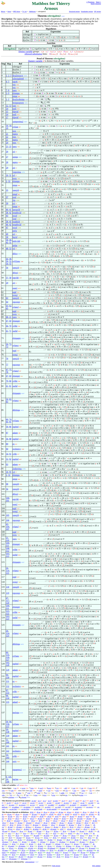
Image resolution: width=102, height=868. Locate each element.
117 (8, 600)
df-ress (52, 842)
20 (7, 729)
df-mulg (62, 848)
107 (8, 529)
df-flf (58, 855)
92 (10, 459)
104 (8, 527)
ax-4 (63, 801)
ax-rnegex (78, 807)
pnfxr (15, 231)
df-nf (92, 812)
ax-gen (55, 801)
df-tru (69, 812)
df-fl (10, 838)
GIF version (97, 12)
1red (14, 219)
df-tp (25, 819)
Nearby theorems (96, 4)
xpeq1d (16, 190)
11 (7, 740)
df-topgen (22, 846)
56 (7, 268)
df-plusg (62, 842)
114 (8, 571)
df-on (45, 823)
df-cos (85, 840)
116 (8, 655)
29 (7, 168)
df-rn (4, 823)
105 (8, 515)
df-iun (56, 819)
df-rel (71, 821)
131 (8, 681)
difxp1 (15, 273)
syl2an (15, 127)
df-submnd (51, 848)
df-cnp (83, 852)
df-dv (58, 857)
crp (27, 795)
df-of (80, 825)
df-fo (11, 825)
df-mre (87, 846)
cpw (3, 791)
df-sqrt (11, 840)
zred (14, 197)
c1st (29, 793)
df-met (15, 850)
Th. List (25, 12)
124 (8, 633)
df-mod (19, 838)
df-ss (64, 816)
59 (7, 427)
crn (67, 791)
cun (74, 788)
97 (7, 690)
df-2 (10, 833)
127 (8, 660)
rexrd (15, 216)
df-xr (48, 831)
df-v (18, 816)
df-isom (35, 825)
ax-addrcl (62, 805)
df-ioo (56, 836)
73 (7, 347)
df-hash (64, 838)
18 (10, 126)
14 (7, 109)
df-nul (80, 816)
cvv (57, 788)
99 (7, 675)
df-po (25, 821)
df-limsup (30, 840)
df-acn (13, 831)
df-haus (92, 852)
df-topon (90, 850)
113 (8, 556)
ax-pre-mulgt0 (52, 809)
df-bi (32, 812)
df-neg (82, 831)
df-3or (53, 812)
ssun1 (15, 288)
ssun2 (15, 504)
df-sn (10, 819)
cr (46, 793)
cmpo (19, 793)
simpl (15, 194)
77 (7, 365)
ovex (15, 178)
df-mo (9, 814)
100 (8, 498)
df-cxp (76, 857)
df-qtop (59, 846)
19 (7, 128)
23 (7, 147)
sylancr (16, 345)
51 (10, 242)
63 (7, 298)
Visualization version (87, 12)
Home (9, 12)
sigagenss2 (17, 770)
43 (7, 216)
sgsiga (15, 157)
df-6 (40, 833)
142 (8, 751)
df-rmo (91, 814)
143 (8, 757)
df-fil (32, 855)
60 (7, 419)
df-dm (95, 821)
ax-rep (41, 803)
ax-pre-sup (65, 809)
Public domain (56, 866)
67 (7, 321)
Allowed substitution (33, 54)
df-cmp (5, 855)
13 (10, 106)
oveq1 (15, 295)
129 (8, 670)
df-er (79, 827)
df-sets (15, 842)
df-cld (23, 852)
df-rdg (56, 827)
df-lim (53, 823)
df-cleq (34, 814)
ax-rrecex (90, 807)
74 (10, 419)
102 (8, 663)
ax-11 (17, 803)
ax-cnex (12, 805)
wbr (31, 791)
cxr (83, 793)
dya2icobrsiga (19, 99)
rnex (14, 137)
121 (8, 611)
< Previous (90, 2)
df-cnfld (60, 850)
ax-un (82, 803)
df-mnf (39, 831)
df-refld (71, 850)
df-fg (51, 850)
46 (7, 225)
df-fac (46, 838)
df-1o (64, 827)
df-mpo (71, 825)
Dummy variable (35, 61)
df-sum (59, 840)
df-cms (40, 857)
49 (7, 234)
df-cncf (12, 857)
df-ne (59, 814)
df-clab (26, 814)
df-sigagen (13, 859)
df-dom (26, 829)
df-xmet (5, 850)
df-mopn (33, 850)
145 (10, 777)
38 (7, 213)
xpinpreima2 (18, 122)
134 (8, 698)
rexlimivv (17, 449)
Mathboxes (32, 12)
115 (8, 573)
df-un (49, 816)
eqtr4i (15, 82)
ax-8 (91, 801)
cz (19, 795)
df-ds (40, 844)
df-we (55, 821)
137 (8, 726)
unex (15, 147)
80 (10, 381)
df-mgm (21, 848)
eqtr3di (16, 278)
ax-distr (38, 807)
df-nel (67, 814)
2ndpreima (17, 469)
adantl (15, 702)
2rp (14, 200)
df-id (9, 821)
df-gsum (11, 846)
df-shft (73, 838)
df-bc (55, 838)
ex (14, 444)
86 (10, 427)
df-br (71, 819)
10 (7, 755)
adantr (15, 433)
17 (7, 117)
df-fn (86, 823)
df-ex (85, 812)
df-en (18, 829)
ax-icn (41, 805)
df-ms (85, 855)
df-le (64, 831)
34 (7, 454)
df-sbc (25, 816)
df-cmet (30, 857)
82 (10, 399)
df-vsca (5, 844)
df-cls (40, 852)
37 (7, 197)
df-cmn (82, 848)
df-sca (92, 842)
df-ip (14, 844)
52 (10, 261)
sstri (14, 106)
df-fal (77, 812)
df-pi (94, 840)
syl (14, 175)
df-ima (20, 823)
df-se (48, 821)
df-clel (43, 814)
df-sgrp (31, 848)
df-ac (21, 831)
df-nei (49, 852)
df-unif (48, 844)
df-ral (75, 814)
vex (14, 84)
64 (7, 302)
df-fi (62, 829)
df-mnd (40, 848)
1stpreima (17, 172)
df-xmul (46, 836)
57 (7, 278)
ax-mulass (27, 807)
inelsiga (16, 713)
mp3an (16, 779)
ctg (66, 795)
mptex (15, 134)
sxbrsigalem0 (18, 79)
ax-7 (84, 801)
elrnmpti (16, 321)
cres (75, 791)
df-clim (40, 840)
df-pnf (30, 831)
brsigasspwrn (18, 103)
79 (7, 381)
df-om (87, 825)
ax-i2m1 (48, 807)
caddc (62, 793)
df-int (48, 819)
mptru (15, 162)
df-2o (71, 827)
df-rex (83, 814)
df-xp (63, 821)
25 (10, 147)
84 (7, 422)
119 (8, 593)
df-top (80, 850)
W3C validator (96, 866)
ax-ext (32, 803)
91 (10, 454)
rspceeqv (16, 302)
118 (8, 587)
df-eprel (17, 821)
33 (9, 181)
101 (8, 500)
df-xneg (26, 836)
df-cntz (72, 848)
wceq (23, 788)
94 (10, 722)
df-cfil (21, 857)
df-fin (44, 829)
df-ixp (10, 829)
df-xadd (36, 836)
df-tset (22, 844)
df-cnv (79, 821)
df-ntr (31, 852)
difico (15, 254)
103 (8, 554)
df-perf (65, 852)
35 (7, 190)
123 (8, 619)
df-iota (70, 823)
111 (8, 545)
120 (8, 603)
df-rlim (50, 840)
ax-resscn (22, 805)
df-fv (27, 825)
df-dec (86, 833)
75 (10, 370)
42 (10, 213)
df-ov (53, 825)
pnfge (15, 245)
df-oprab (62, 825)
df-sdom (36, 829)
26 (7, 152)
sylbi (15, 454)
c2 (11, 795)
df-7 (47, 833)
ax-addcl (51, 805)
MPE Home (17, 12)
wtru (32, 788)
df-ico (74, 836)
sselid (15, 331)
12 (7, 106)
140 (8, 742)
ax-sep (49, 803)
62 (10, 306)
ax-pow (66, 803)
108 (8, 548)
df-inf (78, 829)
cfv (91, 791)
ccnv (57, 791)
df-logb (85, 857)
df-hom (58, 844)
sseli (14, 109)
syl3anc (16, 421)
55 (10, 264)
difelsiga (16, 410)
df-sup (69, 829)
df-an (38, 812)
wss (90, 788)
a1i (14, 152)
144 (8, 761)
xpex (15, 90)
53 (10, 248)
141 (8, 746)
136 (8, 724)
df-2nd (10, 827)
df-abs (20, 840)
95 (10, 472)
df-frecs (28, 827)
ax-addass (15, 807)
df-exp (37, 838)
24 (7, 143)
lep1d (15, 237)
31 (10, 175)
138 (8, 732)
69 (10, 321)
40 (7, 210)
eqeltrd (16, 427)
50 (7, 261)
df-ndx (33, 842)
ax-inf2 (91, 803)
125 (8, 636)
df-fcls (67, 855)
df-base (43, 842)
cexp (54, 795)
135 (8, 702)
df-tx (14, 855)
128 (8, 665)
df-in (57, 816)
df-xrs (49, 846)
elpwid (16, 111)
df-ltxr (56, 831)
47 (7, 228)
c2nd (38, 793)
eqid (14, 292)
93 (7, 464)
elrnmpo (16, 93)
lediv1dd (16, 241)
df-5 (32, 833)
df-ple (31, 844)
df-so (33, 821)
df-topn (86, 844)
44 (7, 259)
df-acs (11, 848)
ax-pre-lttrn (25, 809)
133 (8, 693)
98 (7, 484)
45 (10, 222)
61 (7, 331)
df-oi (85, 829)
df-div (91, 831)
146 (8, 782)
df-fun (79, 823)
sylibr (15, 326)
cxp (49, 791)
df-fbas (43, 850)
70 (10, 326)
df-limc (49, 857)
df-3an (61, 812)
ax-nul (58, 803)
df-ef (68, 840)
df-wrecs (38, 827)
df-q (10, 836)
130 (8, 677)
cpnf (73, 793)
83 (7, 402)
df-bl (23, 850)
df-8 (55, 833)
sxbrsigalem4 (30, 862)
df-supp (19, 827)
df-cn (74, 852)
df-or (45, 812)
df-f (93, 823)
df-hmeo (23, 855)
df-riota (45, 825)
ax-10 (9, 803)
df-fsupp (53, 829)
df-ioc (65, 836)
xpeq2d (16, 484)
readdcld (16, 222)
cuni (12, 791)
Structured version (74, 12)
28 (7, 162)
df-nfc (51, 814)
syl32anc (16, 261)
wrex (49, 788)
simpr (15, 96)
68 (7, 317)
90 (7, 449)
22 (7, 137)
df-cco (67, 844)
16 (7, 126)
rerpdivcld (17, 213)
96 (7, 696)
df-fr (40, 821)
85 (10, 422)
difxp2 (15, 494)
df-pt (32, 846)
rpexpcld (16, 210)
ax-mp (34, 801)
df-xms (76, 855)
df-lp (57, 852)
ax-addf (76, 809)
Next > (98, 2)
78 (7, 372)
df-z (78, 833)
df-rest (76, 844)
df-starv (82, 842)
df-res (12, 823)
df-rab (10, 816)
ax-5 (70, 801)
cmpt (40, 791)
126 (8, 657)
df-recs (47, 827)
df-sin (76, 840)
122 (8, 613)
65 (7, 308)
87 (7, 433)
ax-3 (49, 801)
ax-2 (44, 801)
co (11, 793)
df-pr (17, 819)
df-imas (69, 846)
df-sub (73, 831)
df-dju (93, 829)
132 (8, 686)
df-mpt (89, 819)
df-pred (29, 823)
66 (7, 326)
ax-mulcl (73, 805)
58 (10, 278)
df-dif (42, 816)
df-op (32, 819)
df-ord (38, 823)
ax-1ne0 (58, 807)
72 (10, 344)
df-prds (40, 846)
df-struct (5, 842)
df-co (87, 821)
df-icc (82, 836)
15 (7, 111)
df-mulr (72, 842)
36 (7, 439)
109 (8, 543)
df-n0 (70, 833)
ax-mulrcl (84, 805)
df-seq (28, 838)
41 (10, 210)
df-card (5, 831)
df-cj (82, 838)
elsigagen (17, 338)
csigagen (11, 797)
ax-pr (75, 803)
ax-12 (24, 803)
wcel (41, 788)
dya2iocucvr (18, 75)
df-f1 (4, 825)
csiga (81, 795)
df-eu (17, 814)
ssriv (15, 761)
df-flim (49, 855)
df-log (67, 857)
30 (7, 722)
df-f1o (19, 825)
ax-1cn (32, 805)
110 (8, 540)
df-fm (41, 855)
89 (7, 444)
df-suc (62, 823)
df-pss (72, 816)
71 (10, 331)
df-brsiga (24, 859)
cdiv (3, 795)
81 (10, 386)
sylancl (16, 307)
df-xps (78, 846)
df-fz (90, 836)
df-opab (80, 819)
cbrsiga (24, 797)
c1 (53, 793)
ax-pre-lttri (13, 809)
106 (8, 520)
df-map (87, 827)
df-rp (17, 836)
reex (14, 131)
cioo (36, 795)
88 (10, 439)
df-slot (24, 842)
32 (7, 459)
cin (82, 788)
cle (91, 793)
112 (8, 551)
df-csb (34, 816)
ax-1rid (68, 807)
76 (7, 359)
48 (7, 248)
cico (45, 795)
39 (7, 203)
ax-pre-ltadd (38, 809)
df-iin (64, 819)
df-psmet (92, 848)
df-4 (25, 833)
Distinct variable (25, 52)
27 (7, 157)
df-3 (17, 833)
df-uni (40, 819)
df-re (90, 838)
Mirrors (3, 12)
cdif (66, 788)
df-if (88, 816)
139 (8, 736)
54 (7, 264)
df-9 (62, 833)
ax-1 (40, 801)
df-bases (13, 852)
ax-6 (77, 801)
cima (83, 791)
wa (15, 788)
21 (7, 134)
